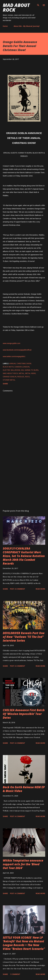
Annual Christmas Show (20, 363)
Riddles (21, 377)
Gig (22, 370)
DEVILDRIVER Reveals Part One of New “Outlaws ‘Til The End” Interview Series (24, 637)
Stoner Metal (9, 380)
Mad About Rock (16, 7)
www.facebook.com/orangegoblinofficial (17, 350)
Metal (21, 373)
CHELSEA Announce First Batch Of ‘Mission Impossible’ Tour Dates (24, 714)
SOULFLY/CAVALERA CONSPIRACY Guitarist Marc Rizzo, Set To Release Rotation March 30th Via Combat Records (24, 556)
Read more (40, 589)
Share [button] (5, 384)
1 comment (15, 974)
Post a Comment (18, 589)
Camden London (22, 367)
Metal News (30, 373)
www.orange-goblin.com (12, 343)
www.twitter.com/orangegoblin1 (14, 356)
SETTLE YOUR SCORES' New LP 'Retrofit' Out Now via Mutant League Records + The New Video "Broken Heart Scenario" (24, 943)
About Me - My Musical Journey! (27, 26)
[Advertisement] (24, 478)
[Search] (38, 4)
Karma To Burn (31, 370)
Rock (27, 377)
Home (5, 26)
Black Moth (8, 367)
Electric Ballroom (11, 370)
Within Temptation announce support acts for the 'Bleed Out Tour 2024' (23, 864)
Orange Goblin (10, 377)
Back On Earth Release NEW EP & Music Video (24, 789)
